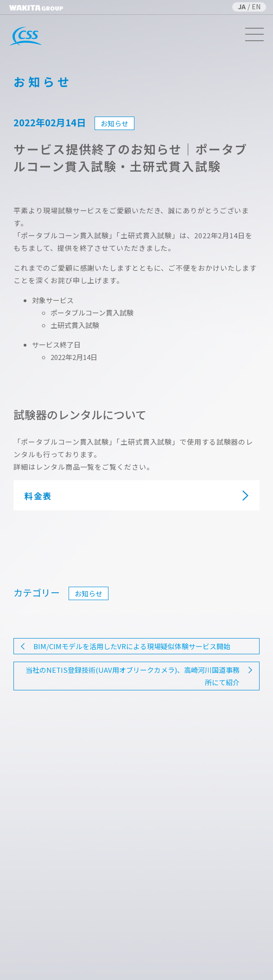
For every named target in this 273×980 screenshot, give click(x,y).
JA (242, 6)
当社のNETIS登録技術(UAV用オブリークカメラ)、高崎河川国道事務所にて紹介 (133, 676)
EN (256, 6)
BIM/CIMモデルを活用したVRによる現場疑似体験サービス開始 (132, 646)
